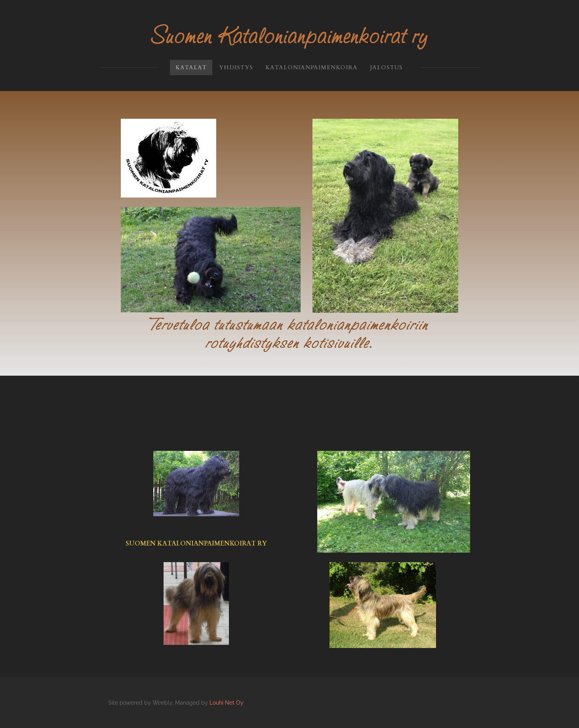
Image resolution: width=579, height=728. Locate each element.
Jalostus (386, 67)
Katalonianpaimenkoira (311, 67)
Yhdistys (236, 67)
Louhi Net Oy (227, 703)
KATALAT (191, 67)
